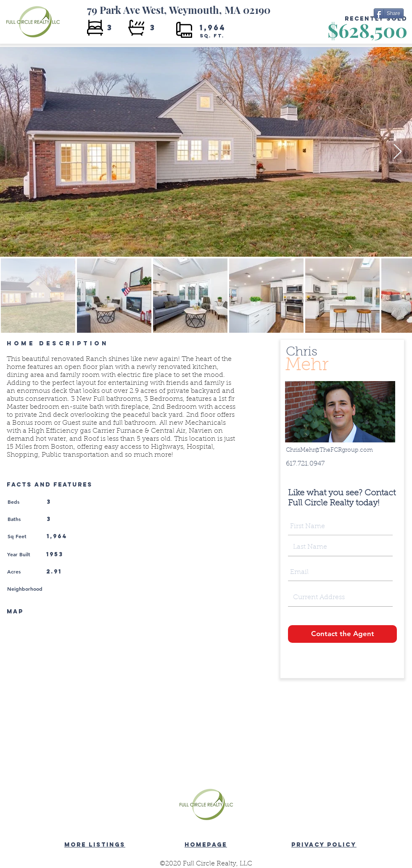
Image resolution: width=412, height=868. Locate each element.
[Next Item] (397, 152)
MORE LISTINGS (95, 845)
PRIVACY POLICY (324, 845)
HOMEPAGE (206, 845)
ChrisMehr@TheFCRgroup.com (329, 450)
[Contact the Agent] (342, 634)
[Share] (389, 13)
